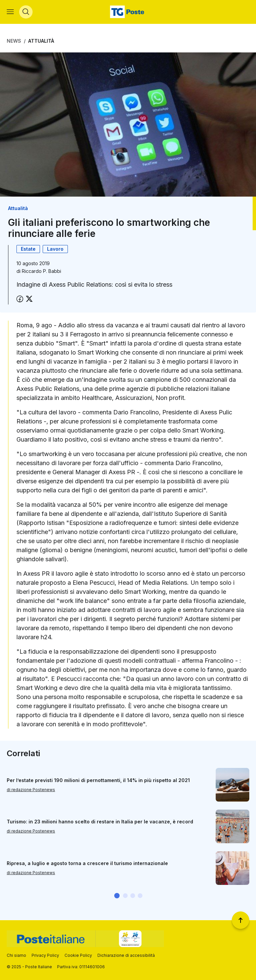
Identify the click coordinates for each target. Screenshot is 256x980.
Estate (28, 249)
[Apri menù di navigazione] (10, 12)
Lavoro (55, 249)
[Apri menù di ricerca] (26, 12)
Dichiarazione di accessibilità (126, 955)
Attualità (41, 41)
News (14, 41)
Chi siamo (16, 955)
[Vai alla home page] (128, 12)
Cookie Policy (78, 955)
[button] (117, 896)
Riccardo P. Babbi (41, 271)
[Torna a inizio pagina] (241, 920)
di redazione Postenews (31, 790)
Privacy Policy (45, 955)
